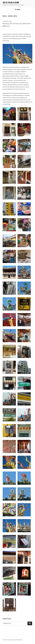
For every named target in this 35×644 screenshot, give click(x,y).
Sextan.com (11, 3)
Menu (18, 10)
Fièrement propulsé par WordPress (13, 640)
